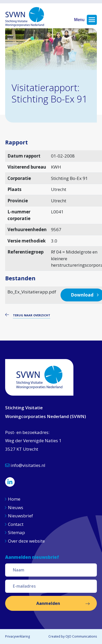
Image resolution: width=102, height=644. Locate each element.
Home (14, 499)
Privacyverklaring (18, 636)
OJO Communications (81, 636)
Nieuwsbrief (20, 516)
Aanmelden (48, 603)
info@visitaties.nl (25, 465)
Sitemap (16, 532)
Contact (16, 524)
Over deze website (26, 541)
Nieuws (16, 507)
